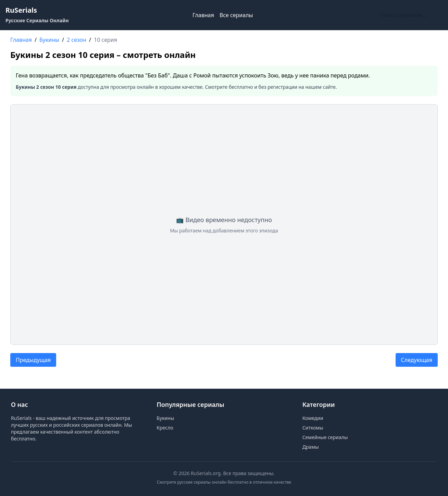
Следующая (417, 360)
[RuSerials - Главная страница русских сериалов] (37, 15)
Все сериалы (236, 15)
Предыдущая (33, 360)
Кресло (165, 428)
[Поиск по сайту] (410, 15)
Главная (203, 15)
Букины (165, 418)
